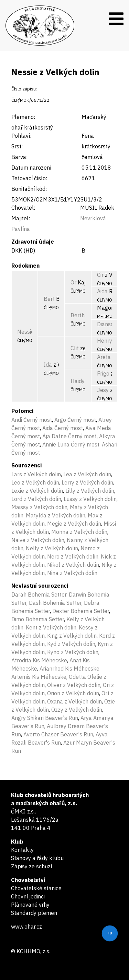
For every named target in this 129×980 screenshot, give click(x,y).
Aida (102, 291)
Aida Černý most (63, 428)
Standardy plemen (34, 913)
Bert (49, 299)
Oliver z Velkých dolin (74, 685)
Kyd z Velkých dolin (71, 644)
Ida (48, 365)
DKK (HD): (24, 250)
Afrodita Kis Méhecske (39, 660)
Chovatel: (23, 208)
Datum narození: (32, 168)
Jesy (103, 390)
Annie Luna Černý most (71, 444)
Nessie (26, 332)
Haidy (78, 381)
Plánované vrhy (30, 905)
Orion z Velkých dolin (73, 693)
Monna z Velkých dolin (79, 532)
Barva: (19, 157)
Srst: (17, 146)
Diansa (105, 324)
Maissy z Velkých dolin (39, 507)
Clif (75, 348)
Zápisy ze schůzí (31, 866)
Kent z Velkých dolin (51, 627)
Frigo (103, 373)
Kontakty (22, 850)
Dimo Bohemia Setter (38, 619)
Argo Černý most (75, 420)
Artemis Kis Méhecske (39, 677)
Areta (104, 357)
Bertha (79, 315)
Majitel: (21, 218)
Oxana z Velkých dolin (74, 701)
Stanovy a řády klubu (37, 858)
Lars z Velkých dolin (36, 474)
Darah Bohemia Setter (39, 595)
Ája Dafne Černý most (69, 436)
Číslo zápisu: (24, 89)
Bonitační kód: (29, 189)
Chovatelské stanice (36, 888)
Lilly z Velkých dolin (90, 491)
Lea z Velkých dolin (87, 474)
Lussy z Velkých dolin (90, 499)
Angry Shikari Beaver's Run (45, 718)
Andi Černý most (32, 420)
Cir (100, 275)
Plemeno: (23, 117)
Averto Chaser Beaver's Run (58, 734)
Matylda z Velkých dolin (56, 515)
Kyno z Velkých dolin (73, 652)
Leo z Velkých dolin (35, 482)
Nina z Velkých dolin (72, 573)
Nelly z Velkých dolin (52, 548)
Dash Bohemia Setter (55, 603)
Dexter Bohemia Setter (81, 611)
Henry (105, 341)
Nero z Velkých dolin (73, 556)
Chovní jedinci (28, 896)
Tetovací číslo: (29, 178)
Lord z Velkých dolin (36, 499)
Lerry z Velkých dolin (87, 482)
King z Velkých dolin (72, 636)
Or (73, 282)
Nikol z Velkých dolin (73, 565)
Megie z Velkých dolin (74, 524)
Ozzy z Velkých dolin (77, 710)
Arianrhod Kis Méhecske (69, 669)
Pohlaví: (21, 136)
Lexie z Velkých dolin (37, 491)
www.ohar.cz (26, 927)
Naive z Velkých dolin (38, 540)
